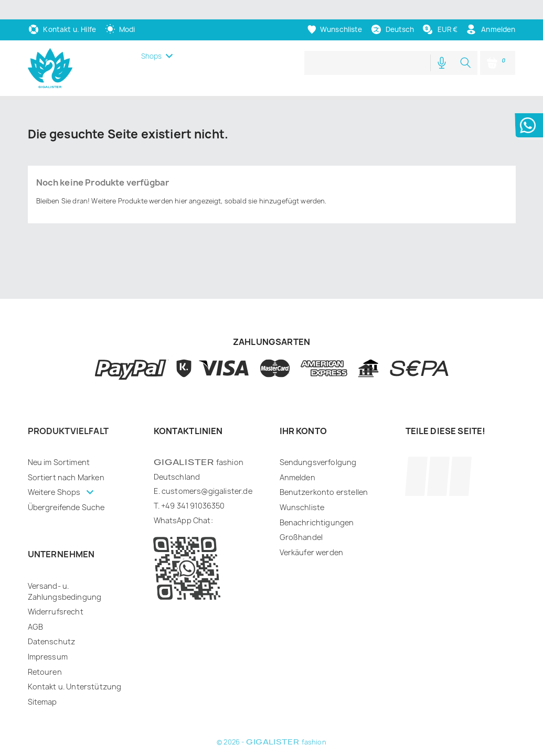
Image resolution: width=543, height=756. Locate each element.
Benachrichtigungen (317, 503)
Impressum (48, 637)
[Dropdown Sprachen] (392, 10)
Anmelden (297, 458)
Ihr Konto (304, 412)
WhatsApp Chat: (183, 501)
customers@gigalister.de (207, 472)
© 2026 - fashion (271, 723)
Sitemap (42, 682)
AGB (35, 607)
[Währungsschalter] (440, 10)
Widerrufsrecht (56, 592)
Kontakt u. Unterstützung (75, 667)
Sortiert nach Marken (66, 458)
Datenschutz (52, 622)
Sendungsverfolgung (318, 443)
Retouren (45, 652)
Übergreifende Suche (66, 488)
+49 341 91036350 (193, 486)
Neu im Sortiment (59, 443)
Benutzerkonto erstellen (324, 473)
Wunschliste (302, 488)
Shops (152, 37)
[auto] (120, 10)
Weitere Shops (55, 473)
